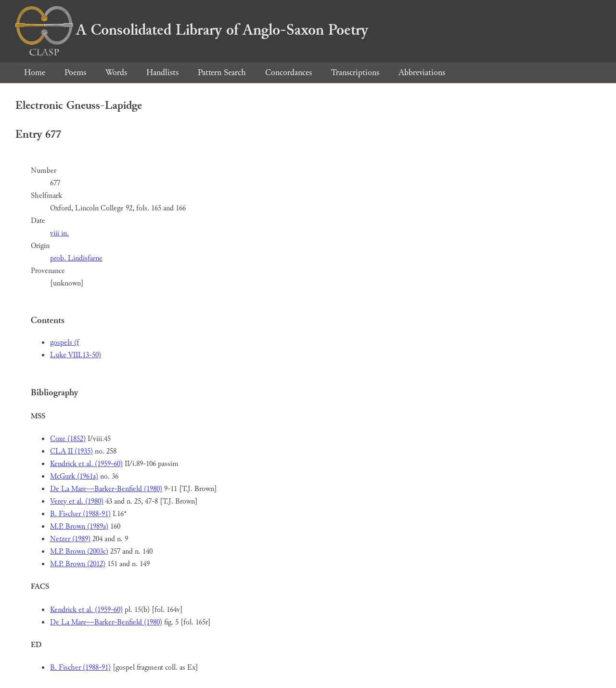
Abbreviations (422, 72)
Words (116, 72)
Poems (75, 72)
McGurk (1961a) (74, 476)
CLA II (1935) (71, 451)
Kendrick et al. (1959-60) (86, 464)
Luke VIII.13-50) (76, 355)
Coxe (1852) (68, 439)
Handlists (162, 72)
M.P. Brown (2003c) (79, 552)
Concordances (289, 72)
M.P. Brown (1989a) (79, 526)
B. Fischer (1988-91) (80, 514)
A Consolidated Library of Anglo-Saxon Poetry (192, 30)
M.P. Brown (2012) (78, 564)
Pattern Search (222, 72)
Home (35, 72)
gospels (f (64, 343)
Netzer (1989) (70, 539)
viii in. (59, 233)
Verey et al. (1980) (77, 501)
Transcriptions (355, 72)
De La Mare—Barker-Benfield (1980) (106, 489)
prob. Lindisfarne (76, 258)
